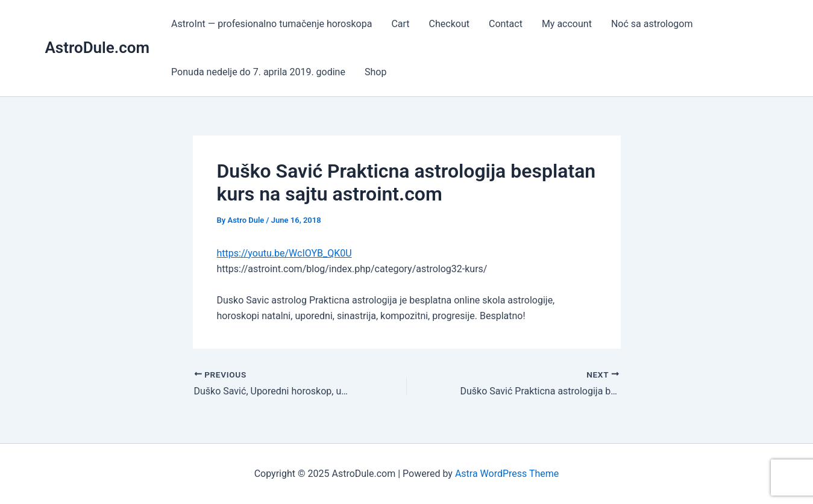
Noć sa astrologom (652, 24)
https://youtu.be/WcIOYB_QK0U (284, 253)
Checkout (449, 24)
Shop (375, 72)
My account (567, 24)
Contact (506, 24)
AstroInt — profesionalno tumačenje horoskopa (272, 24)
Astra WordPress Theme (507, 474)
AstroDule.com (98, 48)
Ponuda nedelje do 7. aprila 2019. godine (258, 72)
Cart (400, 24)
